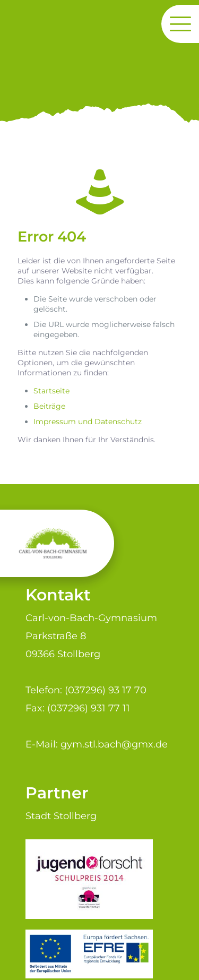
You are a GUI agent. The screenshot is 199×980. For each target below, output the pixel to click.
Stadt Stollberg (61, 816)
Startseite (51, 391)
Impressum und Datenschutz (88, 422)
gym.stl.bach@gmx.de (114, 744)
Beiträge (49, 406)
